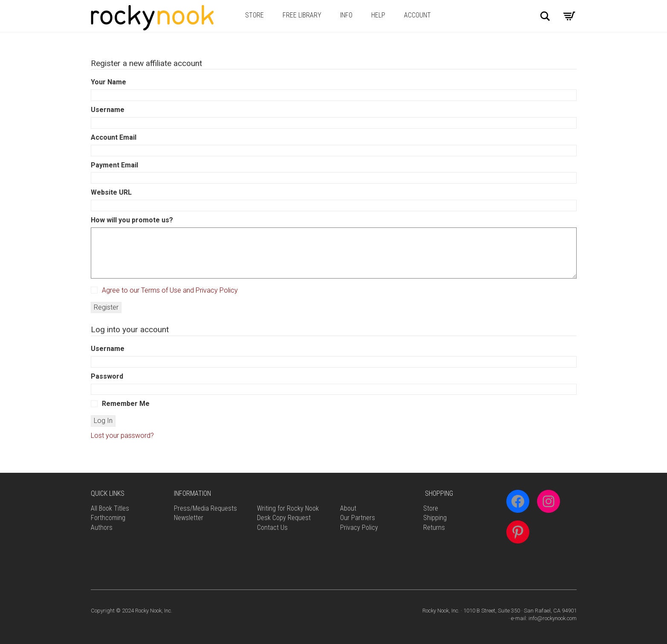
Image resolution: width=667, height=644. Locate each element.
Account (417, 15)
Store (254, 15)
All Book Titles (110, 508)
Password (107, 376)
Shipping (435, 518)
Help (378, 15)
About (348, 508)
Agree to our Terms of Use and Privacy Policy (170, 290)
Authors (102, 528)
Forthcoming (108, 518)
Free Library (302, 15)
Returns (434, 528)
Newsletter (189, 518)
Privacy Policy (359, 528)
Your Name (108, 82)
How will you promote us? (132, 220)
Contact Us (272, 528)
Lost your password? (122, 436)
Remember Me (120, 404)
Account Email (114, 137)
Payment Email (114, 165)
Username (108, 110)
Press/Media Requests (205, 508)
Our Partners (358, 518)
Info (346, 15)
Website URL (111, 192)
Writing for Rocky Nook (288, 508)
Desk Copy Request (284, 518)
